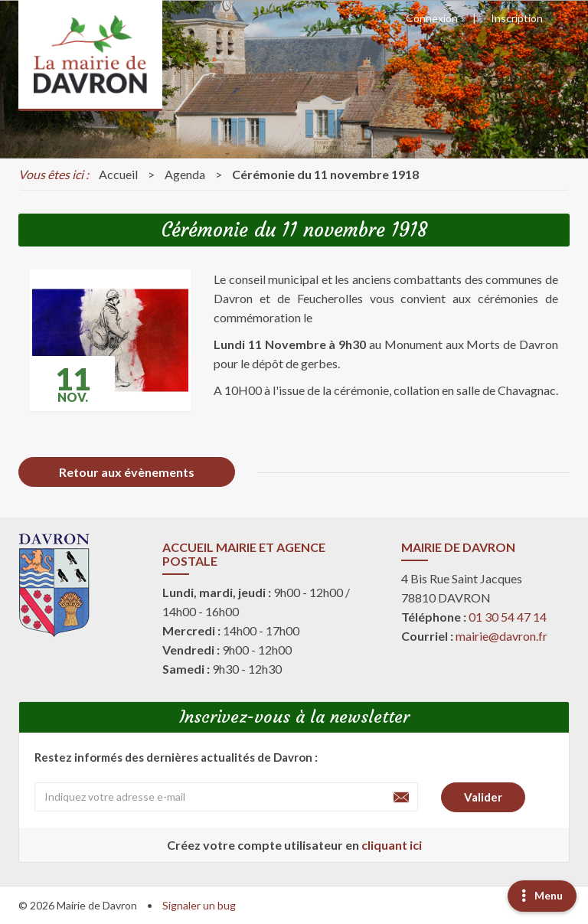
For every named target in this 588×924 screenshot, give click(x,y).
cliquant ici (392, 845)
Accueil (118, 174)
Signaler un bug (199, 905)
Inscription (517, 18)
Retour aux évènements (127, 472)
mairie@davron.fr (501, 636)
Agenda (185, 174)
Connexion (432, 18)
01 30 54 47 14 (508, 617)
